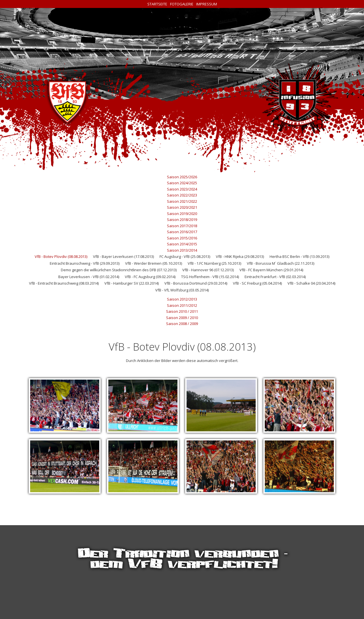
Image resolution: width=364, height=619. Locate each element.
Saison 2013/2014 (182, 250)
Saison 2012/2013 (182, 299)
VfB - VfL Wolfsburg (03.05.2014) (182, 290)
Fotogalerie (182, 4)
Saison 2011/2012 (182, 305)
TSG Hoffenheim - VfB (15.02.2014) (210, 277)
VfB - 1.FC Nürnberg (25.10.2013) (214, 263)
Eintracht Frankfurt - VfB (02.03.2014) (275, 277)
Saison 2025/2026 (182, 177)
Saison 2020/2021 (182, 207)
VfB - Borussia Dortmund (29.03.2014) (196, 283)
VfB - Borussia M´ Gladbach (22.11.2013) (281, 263)
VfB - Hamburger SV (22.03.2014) (132, 283)
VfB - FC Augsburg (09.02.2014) (150, 277)
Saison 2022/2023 (182, 195)
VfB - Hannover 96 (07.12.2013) (208, 270)
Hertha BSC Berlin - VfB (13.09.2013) (299, 256)
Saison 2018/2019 (182, 220)
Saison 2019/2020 (182, 214)
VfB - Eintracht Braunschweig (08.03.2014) (64, 283)
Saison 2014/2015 (182, 244)
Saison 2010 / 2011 (182, 311)
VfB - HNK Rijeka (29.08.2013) (240, 256)
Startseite (157, 4)
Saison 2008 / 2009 (182, 324)
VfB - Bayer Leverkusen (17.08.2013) (123, 256)
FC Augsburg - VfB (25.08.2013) (185, 256)
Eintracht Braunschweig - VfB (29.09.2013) (85, 263)
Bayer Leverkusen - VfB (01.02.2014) (89, 277)
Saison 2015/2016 (182, 238)
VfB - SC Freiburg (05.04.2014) (257, 283)
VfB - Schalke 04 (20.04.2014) (311, 283)
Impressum (207, 4)
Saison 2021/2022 (182, 201)
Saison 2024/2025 (182, 183)
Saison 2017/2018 (182, 226)
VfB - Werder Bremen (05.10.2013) (154, 263)
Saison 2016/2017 (182, 232)
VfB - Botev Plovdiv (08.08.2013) (61, 256)
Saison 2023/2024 (182, 189)
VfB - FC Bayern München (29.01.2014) (271, 270)
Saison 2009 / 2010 (182, 318)
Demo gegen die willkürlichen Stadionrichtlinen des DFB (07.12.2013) (119, 270)
